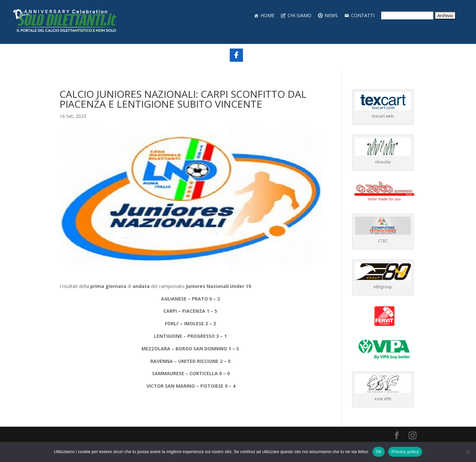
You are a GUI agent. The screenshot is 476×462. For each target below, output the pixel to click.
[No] (468, 452)
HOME (267, 15)
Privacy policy (405, 452)
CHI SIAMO (299, 15)
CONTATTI (363, 15)
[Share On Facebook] (236, 55)
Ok (379, 452)
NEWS (331, 15)
